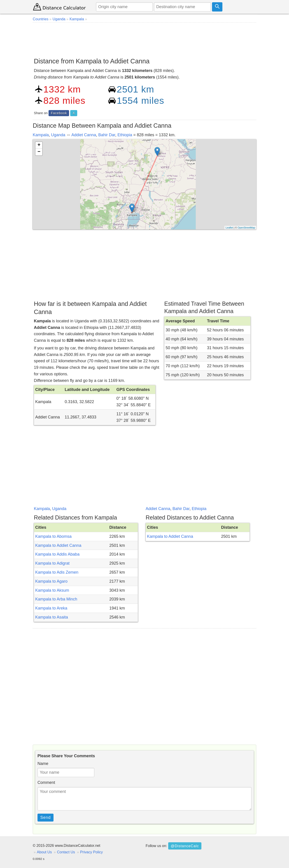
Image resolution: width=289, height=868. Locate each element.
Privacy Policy (92, 852)
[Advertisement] (144, 38)
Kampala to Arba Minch (56, 599)
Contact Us (66, 852)
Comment (46, 783)
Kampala (41, 135)
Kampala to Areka (51, 608)
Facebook (59, 113)
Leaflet (229, 228)
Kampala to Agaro (51, 581)
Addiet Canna (84, 135)
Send (46, 817)
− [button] (39, 152)
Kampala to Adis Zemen (57, 572)
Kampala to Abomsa (53, 536)
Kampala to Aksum (52, 590)
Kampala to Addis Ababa (57, 554)
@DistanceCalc (185, 846)
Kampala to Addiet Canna (58, 545)
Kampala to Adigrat (52, 563)
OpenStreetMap (246, 228)
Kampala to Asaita (52, 617)
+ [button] (39, 145)
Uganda (58, 135)
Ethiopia (125, 135)
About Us (44, 852)
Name (43, 764)
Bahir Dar (107, 135)
